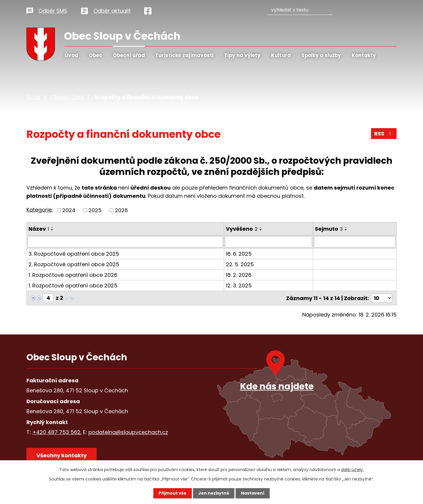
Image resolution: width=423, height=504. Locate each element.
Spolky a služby (321, 55)
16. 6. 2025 (239, 254)
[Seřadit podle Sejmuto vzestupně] (346, 227)
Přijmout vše (173, 493)
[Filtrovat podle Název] (125, 242)
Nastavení (253, 493)
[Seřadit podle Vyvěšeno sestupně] (261, 230)
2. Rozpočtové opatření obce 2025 (74, 264)
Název (39, 229)
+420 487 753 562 (56, 432)
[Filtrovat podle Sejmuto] (355, 242)
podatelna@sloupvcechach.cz (128, 432)
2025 (95, 210)
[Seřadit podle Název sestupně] (52, 230)
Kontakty (364, 55)
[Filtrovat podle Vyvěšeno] (268, 242)
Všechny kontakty (62, 455)
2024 (69, 210)
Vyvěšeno (242, 229)
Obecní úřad (129, 55)
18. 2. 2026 (239, 275)
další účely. (352, 470)
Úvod (71, 55)
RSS (384, 134)
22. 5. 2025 (240, 264)
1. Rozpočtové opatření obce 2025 (73, 286)
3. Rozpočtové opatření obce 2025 (74, 254)
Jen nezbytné (214, 493)
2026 (121, 210)
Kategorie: (40, 210)
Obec (95, 55)
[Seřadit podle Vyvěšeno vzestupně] (261, 227)
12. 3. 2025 (239, 286)
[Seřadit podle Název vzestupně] (52, 227)
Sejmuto (329, 229)
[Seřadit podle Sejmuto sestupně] (346, 230)
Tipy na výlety (242, 55)
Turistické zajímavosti (184, 55)
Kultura (281, 55)
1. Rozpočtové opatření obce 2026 (73, 275)
